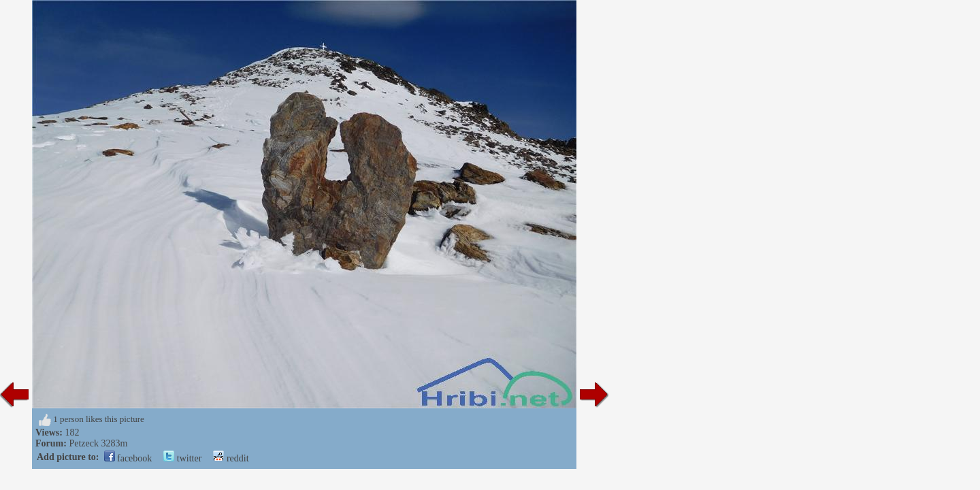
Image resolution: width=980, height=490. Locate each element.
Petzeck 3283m (98, 443)
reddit (231, 458)
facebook (128, 458)
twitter (182, 458)
